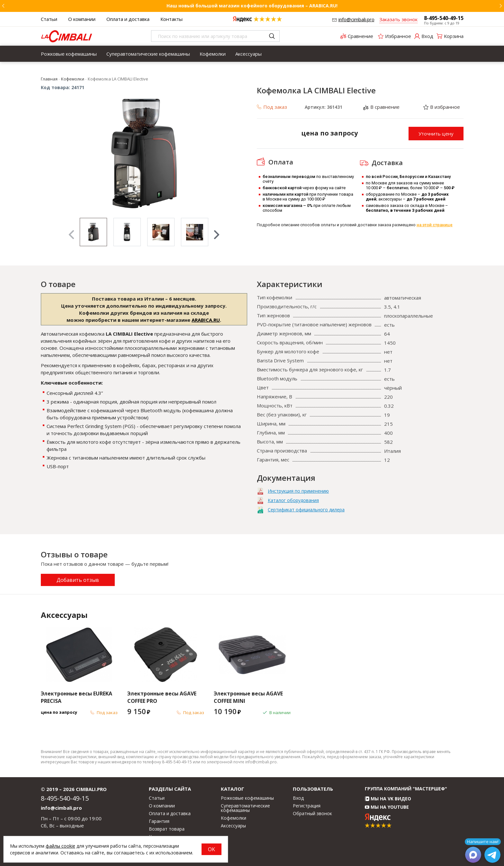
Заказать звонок (398, 19)
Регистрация (307, 806)
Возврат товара (167, 829)
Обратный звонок (312, 814)
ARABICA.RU (206, 320)
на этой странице (435, 225)
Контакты (171, 19)
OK (212, 849)
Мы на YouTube (387, 807)
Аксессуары (248, 54)
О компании (82, 19)
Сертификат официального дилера (306, 510)
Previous (71, 235)
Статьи (49, 19)
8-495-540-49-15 (444, 18)
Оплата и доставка (128, 19)
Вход (298, 798)
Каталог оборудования (293, 500)
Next (217, 235)
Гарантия (159, 821)
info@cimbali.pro (356, 19)
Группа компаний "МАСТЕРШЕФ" (406, 789)
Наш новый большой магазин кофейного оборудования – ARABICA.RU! (252, 6)
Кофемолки (213, 54)
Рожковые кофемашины (69, 54)
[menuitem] (69, 54)
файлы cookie (60, 846)
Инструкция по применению (298, 491)
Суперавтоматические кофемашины (148, 54)
